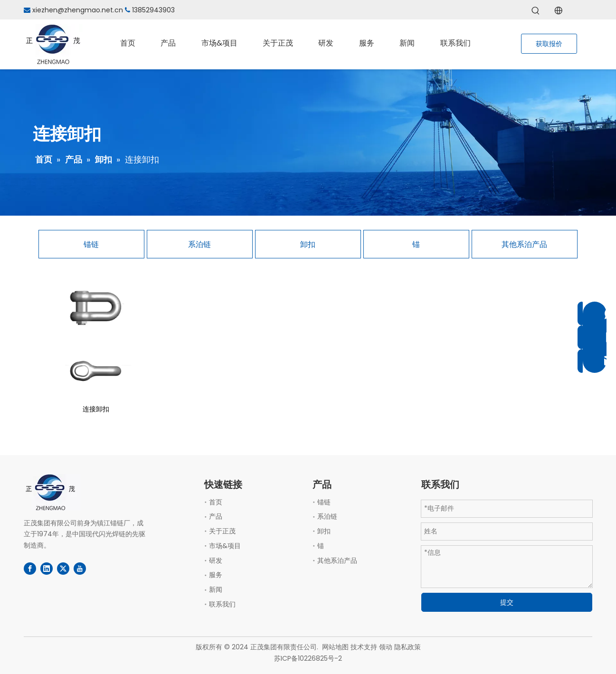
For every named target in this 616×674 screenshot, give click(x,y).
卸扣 (308, 244)
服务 (216, 575)
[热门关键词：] (536, 11)
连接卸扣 (96, 409)
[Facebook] (30, 569)
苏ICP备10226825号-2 (308, 658)
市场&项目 (225, 546)
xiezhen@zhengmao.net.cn (78, 10)
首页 (216, 502)
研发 (216, 560)
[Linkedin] (47, 569)
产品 (216, 516)
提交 (507, 602)
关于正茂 (222, 531)
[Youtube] (80, 569)
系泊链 (199, 244)
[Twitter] (63, 569)
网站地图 (335, 647)
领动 (386, 647)
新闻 (216, 589)
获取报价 (549, 44)
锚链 (91, 244)
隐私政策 (408, 647)
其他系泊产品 (524, 244)
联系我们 (222, 604)
